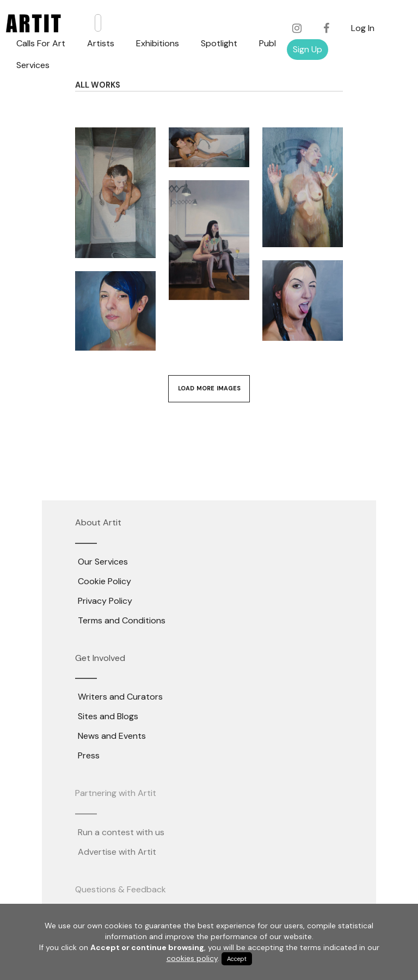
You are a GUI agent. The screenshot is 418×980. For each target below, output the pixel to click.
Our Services (103, 562)
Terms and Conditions (122, 620)
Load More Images (209, 388)
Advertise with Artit (117, 852)
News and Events (112, 736)
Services (33, 65)
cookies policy (192, 958)
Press (89, 755)
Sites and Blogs (108, 716)
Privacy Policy (105, 601)
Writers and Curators (120, 697)
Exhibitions (158, 43)
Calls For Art (41, 43)
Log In (363, 28)
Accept (237, 959)
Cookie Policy (104, 581)
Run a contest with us (121, 832)
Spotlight (219, 43)
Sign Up (308, 49)
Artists (101, 43)
